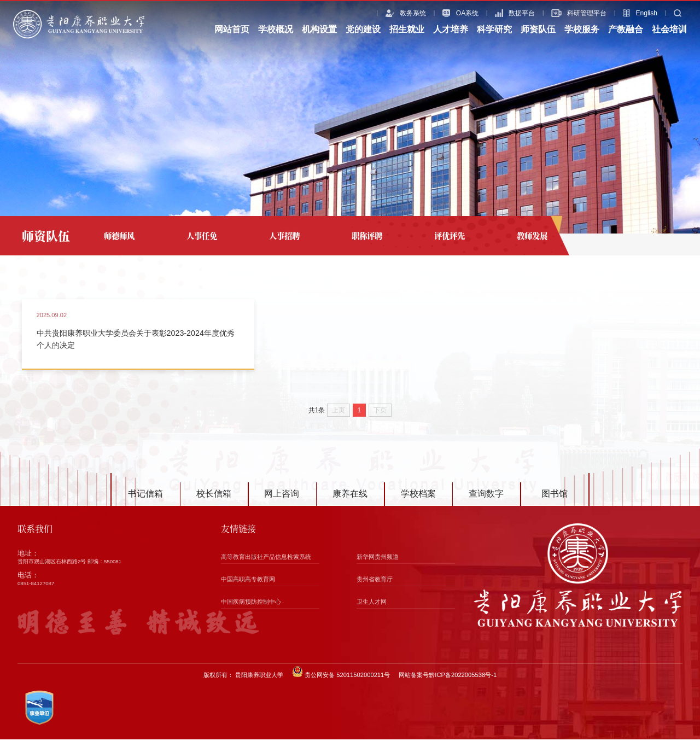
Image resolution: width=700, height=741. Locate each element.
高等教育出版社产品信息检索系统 (266, 558)
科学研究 (494, 29)
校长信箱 (214, 496)
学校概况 (276, 29)
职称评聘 (367, 235)
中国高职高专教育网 (248, 581)
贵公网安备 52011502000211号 (341, 674)
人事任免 (202, 235)
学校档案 (418, 496)
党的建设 (363, 29)
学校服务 (582, 29)
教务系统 (394, 13)
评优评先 (450, 235)
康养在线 (350, 496)
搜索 (674, 13)
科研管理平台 (567, 13)
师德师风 (119, 235)
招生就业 (407, 29)
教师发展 (532, 235)
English (628, 13)
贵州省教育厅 (375, 581)
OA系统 (448, 13)
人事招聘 (284, 235)
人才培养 (451, 29)
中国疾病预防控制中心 (251, 603)
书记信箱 (145, 496)
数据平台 (503, 13)
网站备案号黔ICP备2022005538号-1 (448, 676)
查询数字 (486, 496)
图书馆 (555, 496)
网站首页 (232, 29)
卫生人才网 (372, 603)
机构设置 (319, 29)
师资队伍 (538, 29)
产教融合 (626, 29)
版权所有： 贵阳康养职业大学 (243, 676)
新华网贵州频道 (378, 558)
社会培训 (669, 29)
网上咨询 (282, 496)
